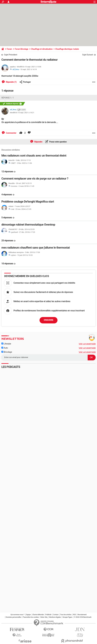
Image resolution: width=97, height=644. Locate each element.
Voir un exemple (87, 344)
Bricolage (7, 352)
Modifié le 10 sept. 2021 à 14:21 (22, 113)
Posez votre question (58, 142)
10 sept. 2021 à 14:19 (28, 69)
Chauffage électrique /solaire (67, 49)
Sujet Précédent (11, 55)
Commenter (11, 133)
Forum (9, 49)
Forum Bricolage (22, 49)
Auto (5, 348)
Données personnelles (14, 617)
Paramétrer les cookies (31, 617)
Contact (56, 615)
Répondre (38, 142)
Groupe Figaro (67, 617)
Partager (25, 82)
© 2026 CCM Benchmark (83, 617)
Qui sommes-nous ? (17, 615)
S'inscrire (49, 320)
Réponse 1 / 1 (8, 98)
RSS (74, 615)
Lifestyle (6, 344)
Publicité (48, 615)
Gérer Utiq (44, 617)
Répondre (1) (11, 82)
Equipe (28, 615)
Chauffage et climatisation (42, 49)
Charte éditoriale (38, 615)
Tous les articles (66, 615)
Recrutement (82, 615)
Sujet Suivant (88, 55)
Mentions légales (55, 617)
